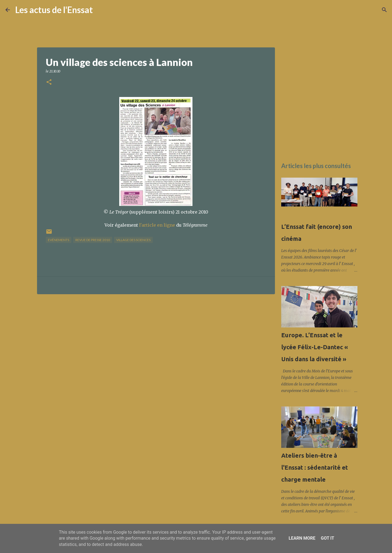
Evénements (59, 240)
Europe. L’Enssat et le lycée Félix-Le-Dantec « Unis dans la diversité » (315, 347)
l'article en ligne (157, 225)
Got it (327, 538)
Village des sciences (133, 240)
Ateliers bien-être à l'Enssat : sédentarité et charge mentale (315, 467)
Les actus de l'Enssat (54, 10)
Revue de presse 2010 (93, 240)
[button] (49, 82)
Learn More (302, 538)
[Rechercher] (100, 10)
